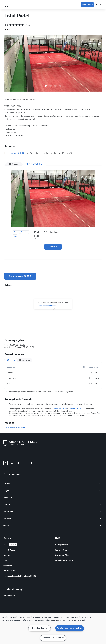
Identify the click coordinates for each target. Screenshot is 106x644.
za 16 (54, 153)
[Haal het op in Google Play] (33, 454)
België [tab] (52, 491)
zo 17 (61, 153)
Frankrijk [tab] (52, 505)
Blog (5, 560)
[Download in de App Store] (13, 454)
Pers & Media (9, 550)
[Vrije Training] (34, 164)
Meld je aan (87, 4)
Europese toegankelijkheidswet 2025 (20, 576)
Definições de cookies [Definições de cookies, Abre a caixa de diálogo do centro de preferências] (53, 638)
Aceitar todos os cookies (70, 628)
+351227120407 (75, 409)
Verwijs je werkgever (64, 560)
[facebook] (25, 463)
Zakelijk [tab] (24, 360)
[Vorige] (7, 153)
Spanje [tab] (52, 525)
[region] (53, 629)
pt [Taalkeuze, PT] (98, 4)
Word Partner (61, 550)
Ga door (53, 247)
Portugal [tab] (52, 518)
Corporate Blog (62, 555)
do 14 (38, 153)
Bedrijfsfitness (62, 545)
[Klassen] (14, 164)
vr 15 (46, 153)
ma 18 (70, 153)
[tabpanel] (53, 375)
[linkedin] (12, 463)
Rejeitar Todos (39, 628)
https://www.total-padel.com (17, 427)
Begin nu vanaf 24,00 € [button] (20, 276)
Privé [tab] (11, 360)
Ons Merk (8, 566)
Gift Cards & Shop (11, 571)
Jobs (5, 545)
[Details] (53, 199)
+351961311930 (60, 409)
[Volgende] (76, 153)
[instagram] (5, 463)
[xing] (31, 463)
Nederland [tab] (52, 512)
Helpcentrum (9, 596)
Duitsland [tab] (52, 498)
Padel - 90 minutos (46, 232)
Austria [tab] (52, 484)
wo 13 (30, 153)
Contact (7, 555)
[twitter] (18, 463)
